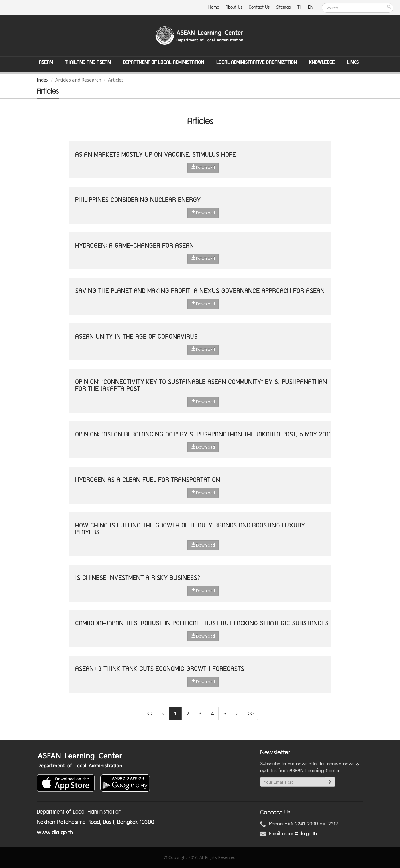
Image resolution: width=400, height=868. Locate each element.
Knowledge (322, 62)
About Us (234, 7)
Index (43, 80)
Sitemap (284, 7)
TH (301, 7)
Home (214, 7)
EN (311, 7)
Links (353, 62)
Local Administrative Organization (257, 62)
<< (149, 713)
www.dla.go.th (55, 833)
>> (251, 713)
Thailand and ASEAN (88, 62)
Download (203, 167)
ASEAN (46, 62)
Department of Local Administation (163, 62)
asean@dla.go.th (299, 834)
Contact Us (259, 7)
